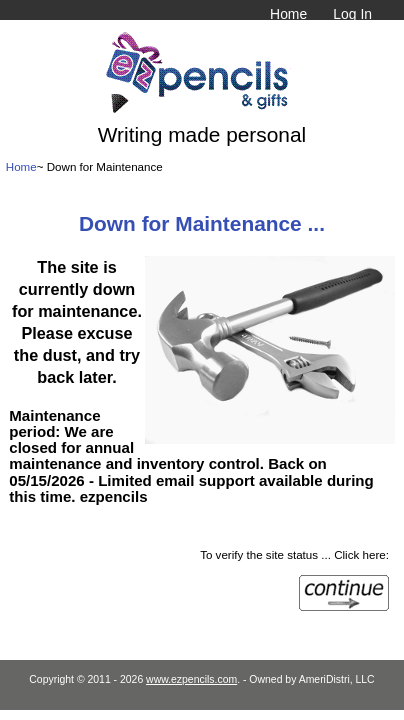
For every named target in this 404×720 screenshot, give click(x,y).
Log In (352, 14)
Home (288, 14)
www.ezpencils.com (191, 679)
